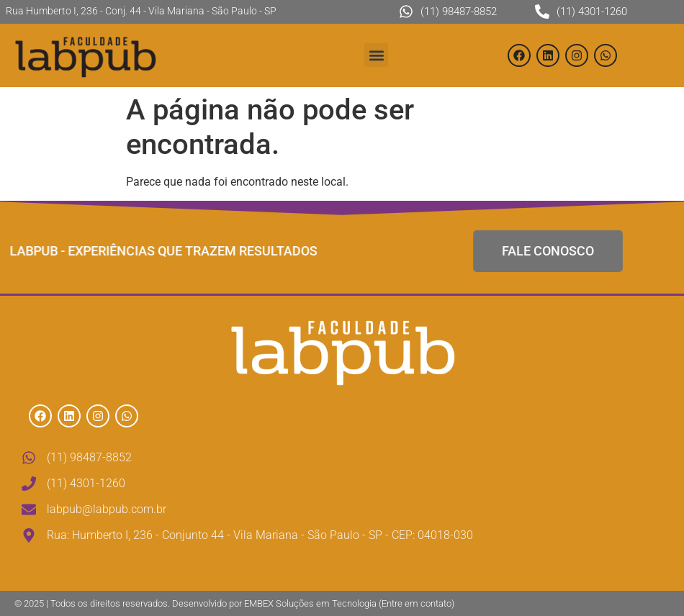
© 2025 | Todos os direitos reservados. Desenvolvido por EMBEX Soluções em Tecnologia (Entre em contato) (234, 603)
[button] (376, 55)
